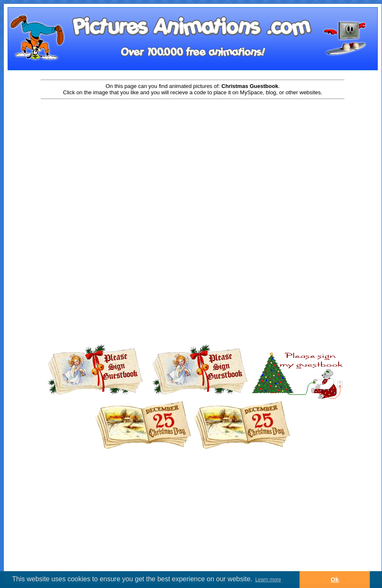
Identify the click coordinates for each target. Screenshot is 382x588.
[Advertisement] (193, 167)
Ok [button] (335, 580)
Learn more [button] (268, 580)
